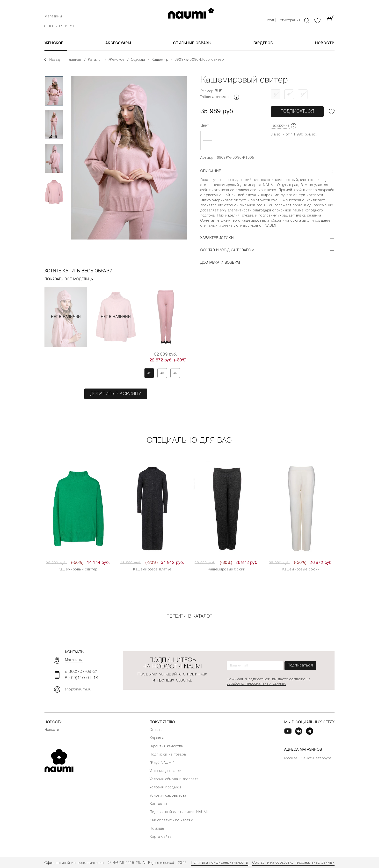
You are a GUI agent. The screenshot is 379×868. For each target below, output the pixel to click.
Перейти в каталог (189, 616)
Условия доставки (166, 771)
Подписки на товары (168, 755)
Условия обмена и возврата (174, 779)
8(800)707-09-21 (59, 26)
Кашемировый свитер (78, 570)
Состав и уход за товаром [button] (227, 251)
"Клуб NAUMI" (162, 763)
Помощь (157, 829)
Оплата (156, 730)
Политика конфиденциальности (220, 863)
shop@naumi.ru (73, 689)
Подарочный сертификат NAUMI (179, 812)
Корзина (157, 738)
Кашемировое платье (152, 570)
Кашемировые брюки (227, 570)
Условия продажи (165, 788)
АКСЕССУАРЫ (118, 43)
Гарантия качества (166, 746)
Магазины (53, 17)
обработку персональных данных (256, 684)
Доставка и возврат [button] (221, 263)
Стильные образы (192, 43)
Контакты (158, 804)
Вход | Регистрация (283, 20)
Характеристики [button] (217, 238)
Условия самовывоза (168, 796)
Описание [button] (211, 171)
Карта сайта (161, 837)
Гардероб (263, 43)
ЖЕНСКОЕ (54, 43)
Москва (291, 759)
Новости (325, 43)
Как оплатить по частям (171, 820)
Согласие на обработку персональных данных (293, 863)
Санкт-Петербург (316, 759)
